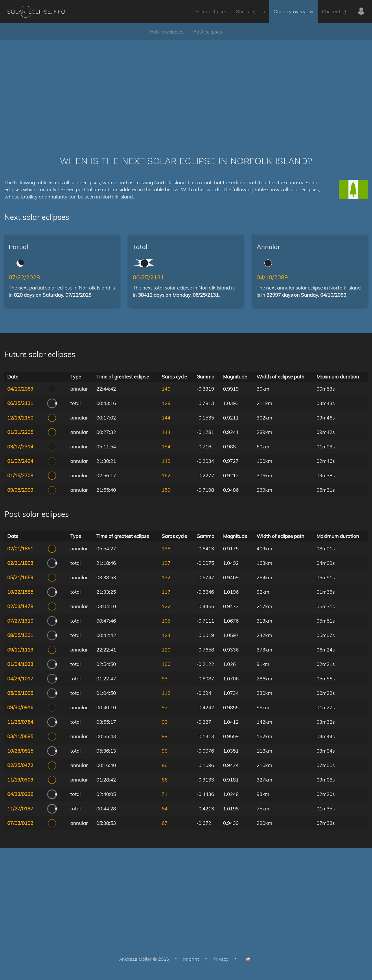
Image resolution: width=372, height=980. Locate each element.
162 (166, 475)
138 (166, 549)
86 (165, 765)
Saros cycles (251, 12)
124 (166, 635)
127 (166, 563)
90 (165, 751)
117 (166, 592)
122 (166, 606)
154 (166, 447)
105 (166, 621)
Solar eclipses (211, 12)
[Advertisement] (186, 90)
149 (166, 461)
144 (166, 418)
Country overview (293, 12)
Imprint (191, 959)
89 (165, 736)
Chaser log (334, 12)
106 (166, 664)
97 (165, 707)
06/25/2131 (148, 277)
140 (166, 389)
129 (166, 403)
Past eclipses (208, 32)
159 (166, 490)
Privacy (221, 959)
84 (165, 809)
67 (165, 823)
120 (166, 650)
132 (166, 577)
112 (166, 693)
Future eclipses (167, 32)
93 (165, 679)
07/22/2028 (24, 277)
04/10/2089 (272, 277)
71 (165, 794)
